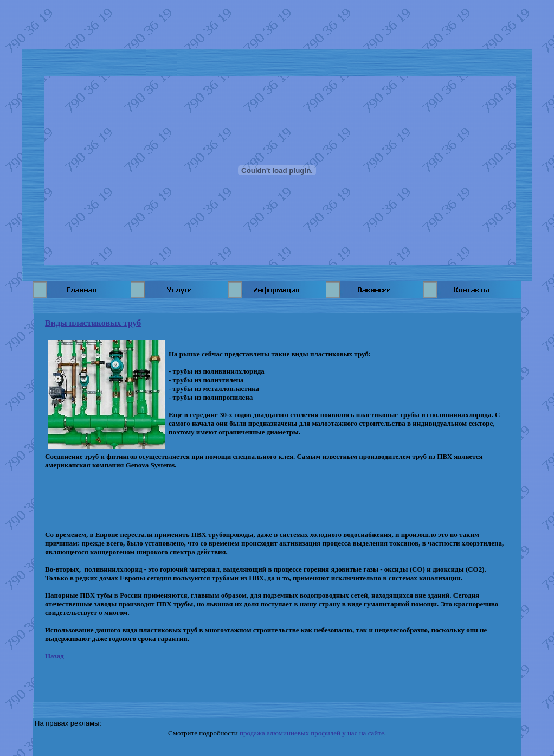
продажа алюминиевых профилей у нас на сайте (312, 733)
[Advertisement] (277, 24)
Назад (54, 656)
